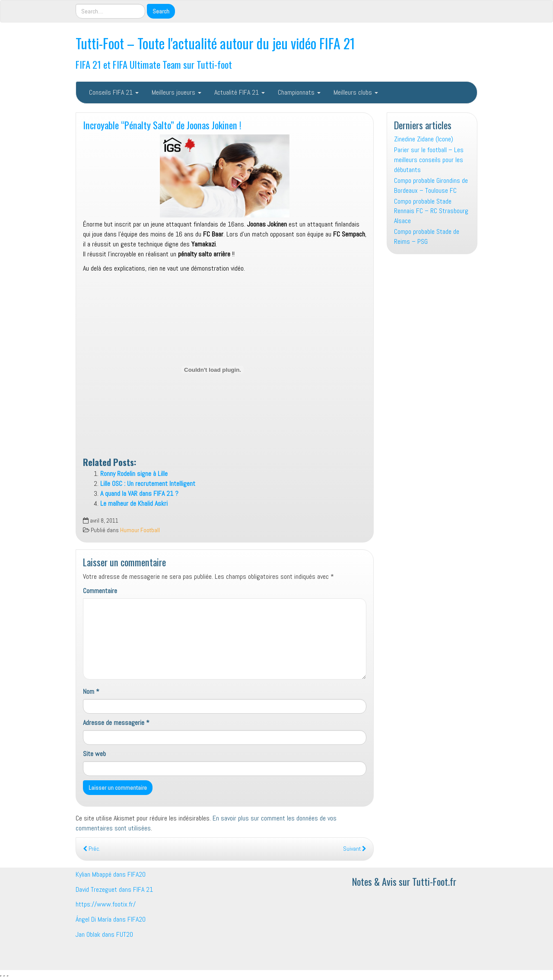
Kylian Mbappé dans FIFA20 (111, 874)
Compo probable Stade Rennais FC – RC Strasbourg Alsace (431, 211)
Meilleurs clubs (356, 92)
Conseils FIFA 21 (114, 92)
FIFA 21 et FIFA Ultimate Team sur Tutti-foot (154, 64)
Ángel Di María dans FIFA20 (111, 919)
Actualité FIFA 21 (240, 92)
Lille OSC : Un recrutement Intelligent (148, 484)
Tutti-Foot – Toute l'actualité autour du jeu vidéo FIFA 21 (215, 43)
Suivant (355, 849)
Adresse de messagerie (116, 723)
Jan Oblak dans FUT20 (104, 934)
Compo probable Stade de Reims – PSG (427, 236)
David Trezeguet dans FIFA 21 (114, 889)
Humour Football (140, 530)
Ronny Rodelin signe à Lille (134, 474)
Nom (91, 691)
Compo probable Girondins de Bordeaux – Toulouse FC (431, 185)
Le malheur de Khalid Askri (134, 503)
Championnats (299, 92)
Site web (94, 754)
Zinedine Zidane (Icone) (424, 139)
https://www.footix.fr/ (106, 904)
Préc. (92, 849)
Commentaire (100, 591)
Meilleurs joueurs (176, 92)
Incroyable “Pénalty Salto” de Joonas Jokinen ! (162, 125)
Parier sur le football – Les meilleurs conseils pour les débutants (429, 160)
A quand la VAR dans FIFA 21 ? (139, 493)
